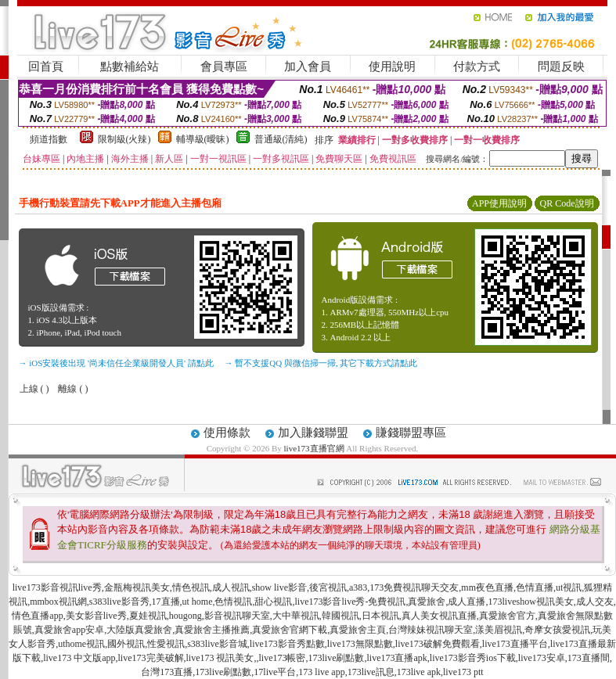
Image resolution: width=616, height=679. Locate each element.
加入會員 (308, 66)
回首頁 (46, 66)
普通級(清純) (281, 139)
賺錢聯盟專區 (411, 433)
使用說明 (392, 66)
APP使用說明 (499, 203)
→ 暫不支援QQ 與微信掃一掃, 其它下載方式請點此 (321, 363)
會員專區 (224, 66)
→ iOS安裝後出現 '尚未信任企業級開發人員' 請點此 (116, 363)
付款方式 (477, 66)
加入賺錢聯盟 (313, 433)
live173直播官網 (314, 448)
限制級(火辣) (124, 139)
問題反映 (561, 66)
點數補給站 (130, 66)
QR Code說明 (567, 203)
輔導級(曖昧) (203, 139)
